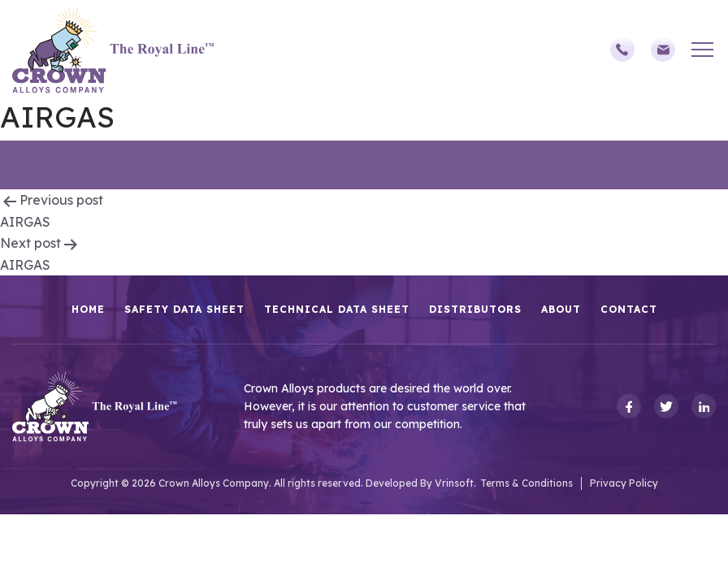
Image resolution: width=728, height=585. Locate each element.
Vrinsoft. (455, 483)
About (561, 309)
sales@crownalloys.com (663, 50)
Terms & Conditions (526, 483)
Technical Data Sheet (337, 309)
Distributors (475, 309)
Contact (629, 309)
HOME (88, 309)
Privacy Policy (624, 483)
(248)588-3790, (622, 50)
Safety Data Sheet (184, 309)
